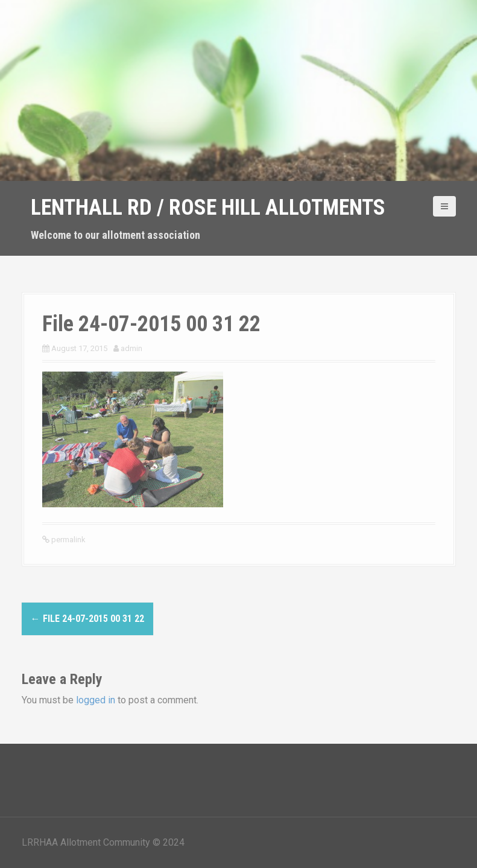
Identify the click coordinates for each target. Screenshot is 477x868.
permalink (68, 540)
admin (131, 348)
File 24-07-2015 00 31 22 (87, 619)
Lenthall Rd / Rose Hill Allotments (208, 207)
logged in (96, 700)
